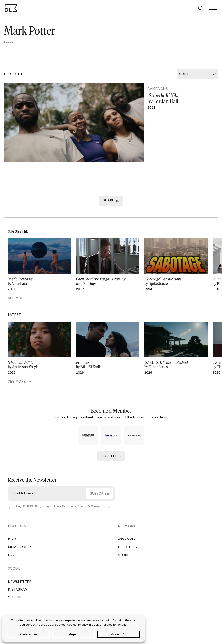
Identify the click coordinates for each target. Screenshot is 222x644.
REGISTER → (111, 456)
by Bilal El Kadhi (108, 365)
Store (124, 555)
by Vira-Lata (39, 281)
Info (12, 540)
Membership (19, 547)
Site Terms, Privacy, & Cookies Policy (86, 507)
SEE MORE (17, 298)
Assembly (127, 540)
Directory (128, 547)
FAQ (11, 555)
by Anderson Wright (39, 365)
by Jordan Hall (180, 98)
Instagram (18, 590)
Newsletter (20, 582)
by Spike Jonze (176, 281)
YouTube (16, 597)
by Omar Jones (176, 365)
